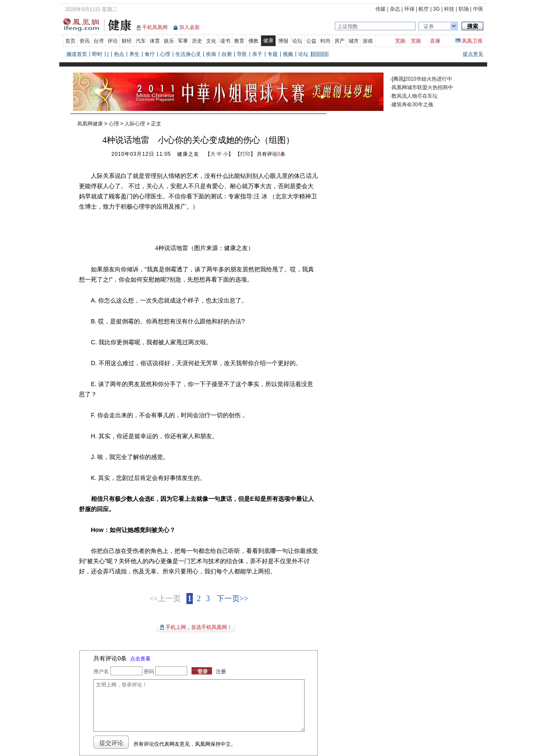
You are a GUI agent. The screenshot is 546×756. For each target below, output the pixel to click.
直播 (435, 41)
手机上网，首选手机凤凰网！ (199, 627)
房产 (340, 41)
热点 (119, 54)
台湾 (99, 41)
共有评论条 (271, 154)
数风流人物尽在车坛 (415, 96)
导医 (242, 54)
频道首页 (77, 54)
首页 (70, 41)
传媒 (380, 9)
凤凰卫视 (472, 41)
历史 (197, 41)
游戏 (368, 41)
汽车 (141, 41)
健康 (268, 41)
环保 (409, 9)
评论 (113, 41)
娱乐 (169, 41)
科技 (449, 9)
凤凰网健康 (90, 124)
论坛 (297, 41)
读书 (225, 41)
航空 (424, 9)
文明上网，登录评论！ (199, 705)
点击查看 (140, 659)
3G (436, 9)
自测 (227, 54)
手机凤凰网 (155, 27)
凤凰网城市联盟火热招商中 (422, 87)
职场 (464, 9)
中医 (478, 9)
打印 (245, 154)
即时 (97, 54)
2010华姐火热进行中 (428, 79)
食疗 (150, 54)
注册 (221, 672)
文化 (211, 41)
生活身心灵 (188, 54)
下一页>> (232, 599)
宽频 (400, 41)
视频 (288, 54)
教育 (239, 41)
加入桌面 (189, 27)
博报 (283, 41)
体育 (155, 41)
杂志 (395, 9)
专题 (273, 54)
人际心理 (135, 124)
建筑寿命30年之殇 (412, 105)
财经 (127, 41)
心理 (165, 54)
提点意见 (473, 54)
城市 (354, 41)
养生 (134, 54)
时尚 (325, 41)
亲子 (257, 54)
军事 (183, 41)
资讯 (84, 41)
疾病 (211, 54)
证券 (429, 26)
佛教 (253, 41)
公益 (311, 41)
